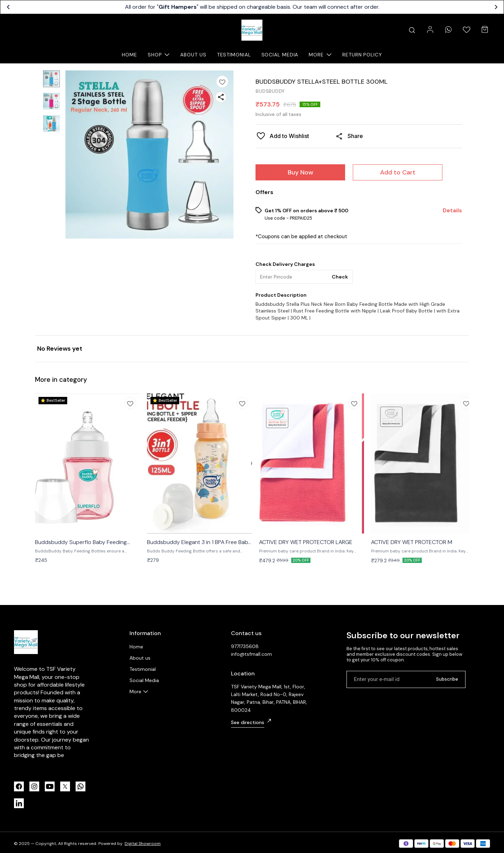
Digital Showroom (143, 844)
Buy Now (300, 172)
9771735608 (245, 646)
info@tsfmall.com (251, 654)
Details (452, 211)
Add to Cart (398, 172)
